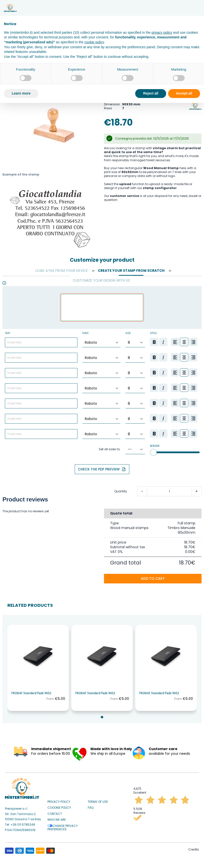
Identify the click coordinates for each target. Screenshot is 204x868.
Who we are (57, 818)
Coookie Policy (59, 806)
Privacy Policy (59, 800)
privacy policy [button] (162, 32)
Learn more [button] (21, 93)
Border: (155, 444)
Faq (91, 806)
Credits (194, 848)
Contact (55, 812)
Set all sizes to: (110, 447)
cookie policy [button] (94, 42)
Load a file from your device (62, 269)
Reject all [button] (151, 93)
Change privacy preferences (63, 826)
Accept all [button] (184, 93)
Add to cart (153, 577)
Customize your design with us (101, 279)
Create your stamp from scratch (131, 269)
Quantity (121, 490)
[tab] (62, 269)
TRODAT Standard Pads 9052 (31, 691)
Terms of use (98, 800)
